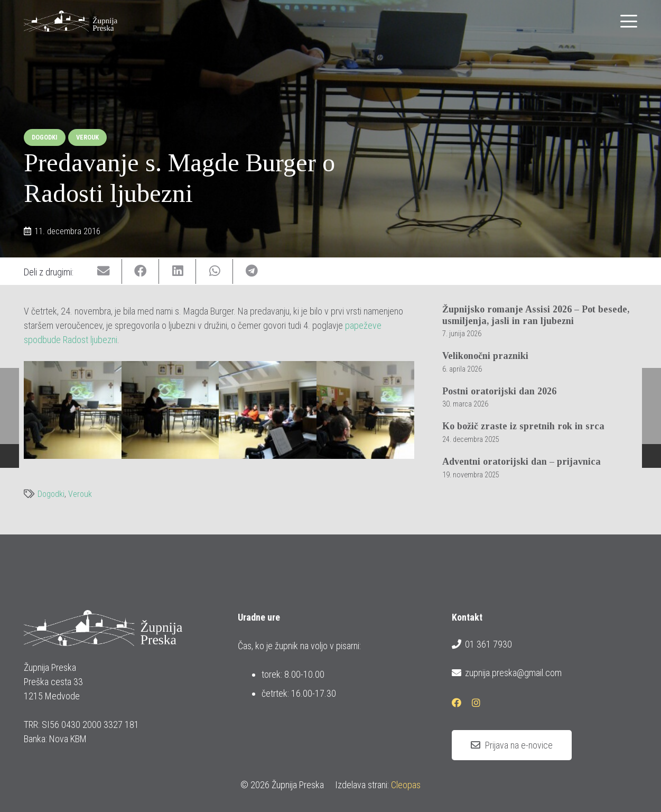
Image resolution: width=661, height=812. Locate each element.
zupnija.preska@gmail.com (507, 673)
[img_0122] (73, 410)
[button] (629, 21)
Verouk (80, 494)
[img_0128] (365, 410)
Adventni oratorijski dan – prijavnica (522, 462)
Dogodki (51, 494)
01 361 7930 (482, 644)
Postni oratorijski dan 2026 (499, 391)
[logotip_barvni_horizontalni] (71, 21)
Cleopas (406, 785)
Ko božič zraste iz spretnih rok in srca (523, 426)
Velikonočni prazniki (485, 356)
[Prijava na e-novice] (512, 745)
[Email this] (104, 271)
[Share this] (141, 271)
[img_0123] (170, 410)
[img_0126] (268, 410)
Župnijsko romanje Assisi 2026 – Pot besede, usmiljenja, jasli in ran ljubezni (536, 315)
